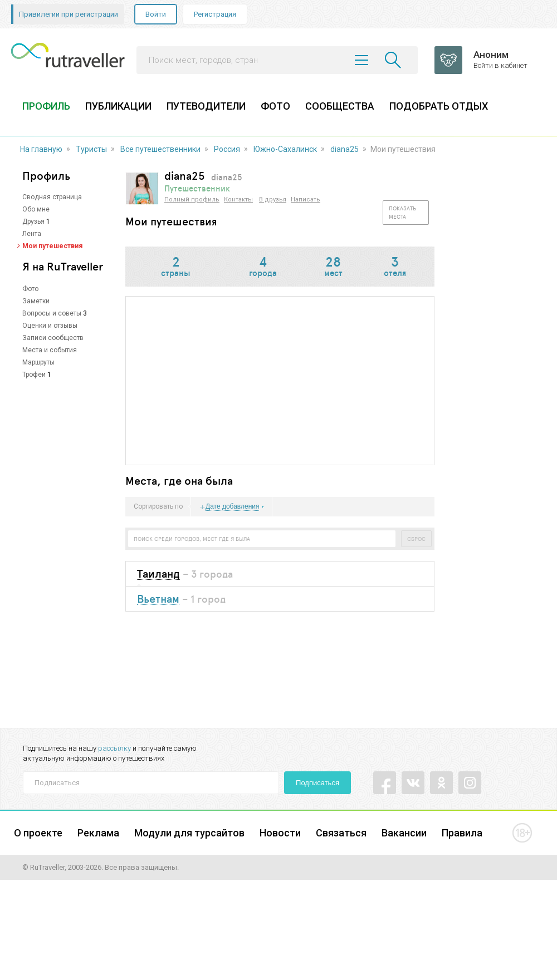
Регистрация (215, 14)
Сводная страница (52, 197)
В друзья (273, 200)
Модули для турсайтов (189, 833)
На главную (41, 149)
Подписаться (317, 783)
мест (333, 267)
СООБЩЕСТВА (340, 106)
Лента (32, 234)
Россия (227, 149)
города (263, 267)
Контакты (238, 200)
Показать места (402, 212)
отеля (395, 267)
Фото (30, 289)
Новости (280, 833)
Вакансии (404, 833)
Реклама (98, 833)
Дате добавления (232, 507)
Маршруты (38, 362)
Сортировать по (158, 507)
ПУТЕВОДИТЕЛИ (206, 106)
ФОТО (275, 106)
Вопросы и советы (52, 313)
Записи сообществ (53, 338)
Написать (306, 200)
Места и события (50, 350)
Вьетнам (158, 599)
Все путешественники (160, 149)
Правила (462, 833)
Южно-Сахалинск (285, 149)
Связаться (341, 833)
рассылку (114, 748)
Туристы (91, 149)
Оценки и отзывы (50, 326)
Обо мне (36, 209)
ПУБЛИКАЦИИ (118, 106)
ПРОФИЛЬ (46, 106)
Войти (156, 14)
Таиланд (158, 574)
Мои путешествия (52, 246)
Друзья (33, 221)
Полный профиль (192, 200)
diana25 (345, 149)
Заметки (36, 301)
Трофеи (34, 375)
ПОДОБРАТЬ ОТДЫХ (439, 106)
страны (176, 267)
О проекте (38, 833)
